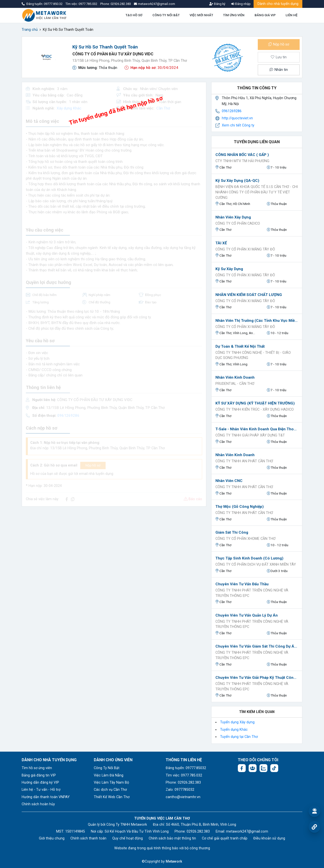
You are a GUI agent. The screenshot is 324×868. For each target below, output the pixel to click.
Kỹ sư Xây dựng (229, 269)
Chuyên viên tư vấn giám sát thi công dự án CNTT (257, 646)
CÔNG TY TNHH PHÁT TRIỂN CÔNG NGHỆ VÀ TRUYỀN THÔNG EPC (252, 593)
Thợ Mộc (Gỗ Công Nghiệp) (240, 507)
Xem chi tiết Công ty (238, 125)
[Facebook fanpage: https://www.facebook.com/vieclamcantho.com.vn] (242, 768)
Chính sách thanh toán (88, 838)
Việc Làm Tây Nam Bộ (111, 783)
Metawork (174, 861)
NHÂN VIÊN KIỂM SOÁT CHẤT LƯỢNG (249, 295)
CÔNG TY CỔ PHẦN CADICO (238, 224)
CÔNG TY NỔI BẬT (166, 15)
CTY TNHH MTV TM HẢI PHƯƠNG (242, 161)
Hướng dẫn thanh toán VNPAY (46, 797)
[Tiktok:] (274, 768)
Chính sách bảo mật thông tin (172, 838)
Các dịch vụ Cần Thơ (110, 790)
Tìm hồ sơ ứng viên (37, 768)
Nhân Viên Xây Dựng (233, 217)
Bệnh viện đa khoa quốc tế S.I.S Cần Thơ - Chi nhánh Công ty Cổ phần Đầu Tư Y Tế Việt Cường (257, 192)
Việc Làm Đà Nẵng (109, 775)
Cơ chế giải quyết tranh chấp (225, 838)
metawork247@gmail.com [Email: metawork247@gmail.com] (247, 831)
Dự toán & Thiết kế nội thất (240, 346)
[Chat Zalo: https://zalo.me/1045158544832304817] (263, 768)
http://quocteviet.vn (237, 118)
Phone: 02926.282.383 (183, 783)
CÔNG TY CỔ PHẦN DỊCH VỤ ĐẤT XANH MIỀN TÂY (256, 565)
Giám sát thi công (232, 532)
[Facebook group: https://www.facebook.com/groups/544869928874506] (253, 768)
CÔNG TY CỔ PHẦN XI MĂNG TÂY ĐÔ (245, 249)
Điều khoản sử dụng (269, 838)
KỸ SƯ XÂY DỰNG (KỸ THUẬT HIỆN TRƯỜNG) (255, 403)
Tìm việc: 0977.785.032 (184, 775)
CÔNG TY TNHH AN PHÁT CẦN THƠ (244, 461)
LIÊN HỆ (292, 15)
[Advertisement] (114, 545)
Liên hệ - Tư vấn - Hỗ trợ (41, 790)
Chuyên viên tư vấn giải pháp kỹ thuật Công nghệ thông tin (257, 678)
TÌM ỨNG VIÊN (234, 15)
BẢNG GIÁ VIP (265, 15)
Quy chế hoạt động (128, 838)
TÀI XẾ (221, 243)
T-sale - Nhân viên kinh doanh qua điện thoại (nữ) (257, 429)
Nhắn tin (279, 70)
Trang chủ (30, 30)
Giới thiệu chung (52, 838)
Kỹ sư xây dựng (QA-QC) (237, 181)
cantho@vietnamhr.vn (183, 797)
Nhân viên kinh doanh (235, 377)
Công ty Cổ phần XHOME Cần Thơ (245, 539)
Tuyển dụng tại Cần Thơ (239, 737)
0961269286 (232, 111)
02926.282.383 (121, 4)
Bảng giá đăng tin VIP (39, 775)
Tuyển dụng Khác (234, 730)
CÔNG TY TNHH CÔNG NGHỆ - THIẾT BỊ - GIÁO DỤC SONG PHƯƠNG (253, 355)
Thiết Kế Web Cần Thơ (112, 797)
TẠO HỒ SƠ (134, 15)
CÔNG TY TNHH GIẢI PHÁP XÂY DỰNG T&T (250, 435)
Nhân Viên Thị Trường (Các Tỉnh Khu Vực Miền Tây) (257, 321)
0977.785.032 (88, 4)
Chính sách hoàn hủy (38, 804)
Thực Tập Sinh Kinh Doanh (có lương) (249, 558)
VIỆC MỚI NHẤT (201, 15)
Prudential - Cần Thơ (235, 384)
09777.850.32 (54, 4)
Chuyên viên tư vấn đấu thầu (242, 584)
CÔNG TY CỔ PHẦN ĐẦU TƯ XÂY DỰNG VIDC (113, 54)
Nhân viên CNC (229, 481)
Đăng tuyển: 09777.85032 (186, 768)
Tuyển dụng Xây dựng (237, 722)
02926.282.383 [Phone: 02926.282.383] (198, 831)
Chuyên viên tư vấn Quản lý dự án (247, 615)
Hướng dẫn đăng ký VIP (40, 783)
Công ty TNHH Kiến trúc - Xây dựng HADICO (255, 410)
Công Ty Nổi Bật (107, 768)
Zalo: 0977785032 (180, 790)
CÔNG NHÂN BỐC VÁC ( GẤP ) (242, 155)
